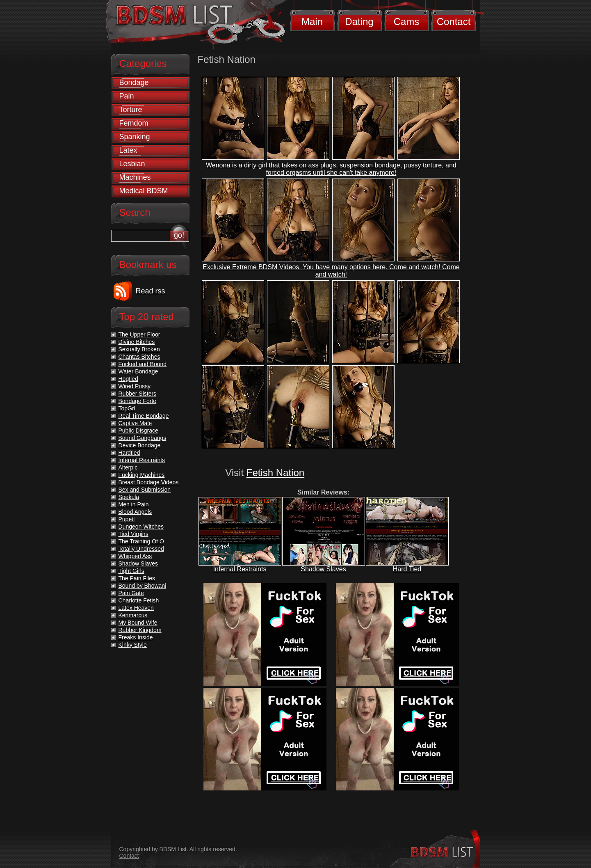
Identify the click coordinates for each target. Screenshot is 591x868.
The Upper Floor (139, 334)
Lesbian (132, 164)
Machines (135, 177)
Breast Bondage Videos (149, 482)
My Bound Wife (138, 623)
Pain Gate (131, 593)
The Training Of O (141, 541)
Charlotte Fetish (139, 600)
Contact (454, 22)
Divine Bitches (137, 342)
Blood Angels (135, 512)
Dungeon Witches (141, 527)
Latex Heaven (136, 608)
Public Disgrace (138, 431)
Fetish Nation (275, 473)
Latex (128, 150)
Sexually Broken (139, 349)
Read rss (151, 291)
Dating (359, 22)
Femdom (134, 123)
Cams (407, 22)
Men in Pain (134, 504)
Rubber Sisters (138, 394)
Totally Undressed (141, 549)
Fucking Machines (142, 475)
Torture (131, 110)
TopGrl (127, 408)
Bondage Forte (138, 401)
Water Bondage (138, 371)
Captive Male (135, 423)
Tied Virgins (133, 534)
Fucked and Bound (143, 364)
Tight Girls (131, 571)
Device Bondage (140, 445)
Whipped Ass (135, 556)
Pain (127, 96)
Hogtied (128, 379)
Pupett (127, 519)
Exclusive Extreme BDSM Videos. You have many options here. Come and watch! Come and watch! (331, 271)
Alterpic (128, 467)
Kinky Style (133, 645)
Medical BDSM (144, 191)
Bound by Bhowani (143, 586)
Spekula (129, 497)
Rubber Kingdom (140, 630)
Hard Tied (407, 569)
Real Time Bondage (144, 416)
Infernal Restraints (240, 569)
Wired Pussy (135, 386)
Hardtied (129, 453)
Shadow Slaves (323, 569)
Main (312, 22)
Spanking (135, 137)
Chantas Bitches (139, 357)
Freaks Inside (136, 637)
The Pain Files (137, 578)
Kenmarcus (133, 615)
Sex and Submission (145, 490)
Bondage (134, 82)
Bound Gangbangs (143, 438)
